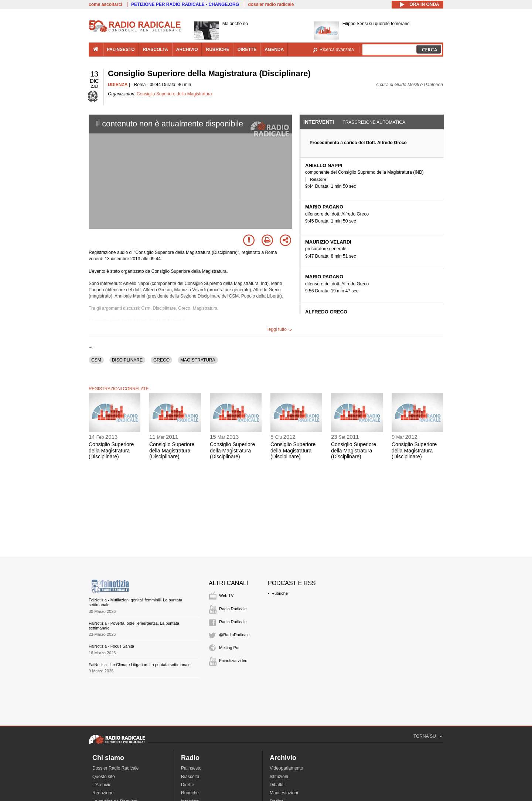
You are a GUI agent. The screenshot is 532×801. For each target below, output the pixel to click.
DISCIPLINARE (127, 360)
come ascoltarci (105, 4)
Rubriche (280, 593)
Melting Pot (229, 648)
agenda (274, 50)
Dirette (187, 785)
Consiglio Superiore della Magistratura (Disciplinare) (111, 451)
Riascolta (190, 777)
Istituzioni (279, 777)
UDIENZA (118, 85)
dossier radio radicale (271, 4)
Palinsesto (191, 768)
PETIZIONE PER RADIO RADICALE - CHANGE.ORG (185, 4)
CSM (96, 360)
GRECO (161, 360)
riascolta (156, 50)
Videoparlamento (287, 768)
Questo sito (104, 777)
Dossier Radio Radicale (115, 768)
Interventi (319, 122)
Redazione (103, 793)
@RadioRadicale (234, 635)
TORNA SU (425, 736)
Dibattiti (277, 785)
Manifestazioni (284, 793)
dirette (247, 50)
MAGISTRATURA (198, 360)
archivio (187, 50)
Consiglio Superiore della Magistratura (174, 94)
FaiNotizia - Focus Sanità (111, 646)
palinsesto (121, 50)
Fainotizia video (233, 661)
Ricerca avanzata (337, 50)
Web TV (226, 595)
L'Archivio (102, 785)
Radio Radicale (233, 609)
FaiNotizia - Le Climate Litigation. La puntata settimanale (140, 665)
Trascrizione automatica (374, 122)
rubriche (217, 50)
